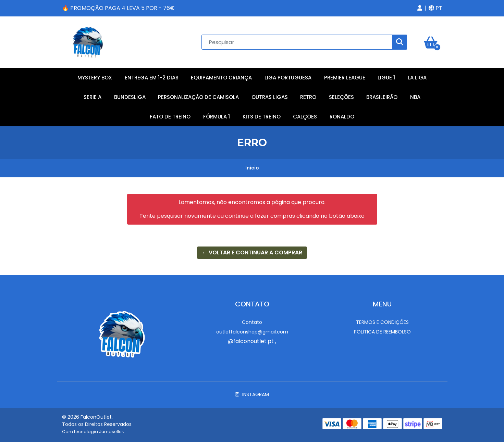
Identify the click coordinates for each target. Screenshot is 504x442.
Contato (252, 322)
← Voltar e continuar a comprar (252, 252)
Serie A (93, 97)
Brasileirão (382, 97)
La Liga (417, 78)
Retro (308, 97)
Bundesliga (130, 97)
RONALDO (342, 117)
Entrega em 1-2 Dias (152, 78)
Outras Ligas (270, 97)
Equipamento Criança (221, 78)
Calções (305, 117)
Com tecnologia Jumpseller (93, 432)
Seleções (341, 97)
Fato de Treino (170, 117)
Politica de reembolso (382, 332)
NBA (415, 97)
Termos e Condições (382, 322)
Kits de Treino (262, 117)
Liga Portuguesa (288, 78)
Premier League (345, 78)
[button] (420, 8)
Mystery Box (95, 78)
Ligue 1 (386, 78)
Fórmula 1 (217, 117)
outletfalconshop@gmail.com (252, 332)
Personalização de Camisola (198, 97)
